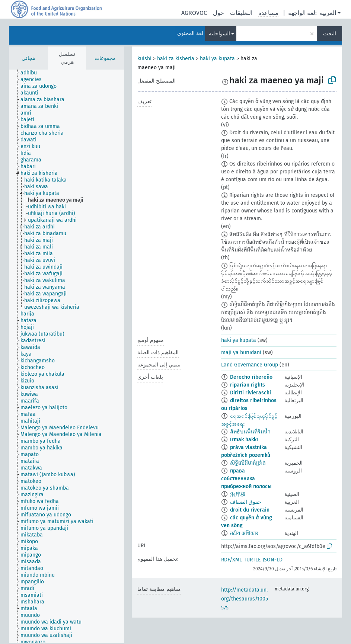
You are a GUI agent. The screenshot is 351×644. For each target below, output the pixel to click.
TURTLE (252, 560)
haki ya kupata (217, 59)
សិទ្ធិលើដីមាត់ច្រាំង (248, 463)
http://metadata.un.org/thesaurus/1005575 (245, 599)
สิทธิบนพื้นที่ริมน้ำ (250, 432)
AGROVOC (194, 13)
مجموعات (105, 58)
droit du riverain (250, 510)
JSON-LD (272, 560)
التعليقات (241, 13)
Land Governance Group (250, 365)
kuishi (144, 59)
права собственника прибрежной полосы (246, 479)
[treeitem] (32, 73)
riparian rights (248, 385)
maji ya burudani (241, 353)
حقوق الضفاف (246, 502)
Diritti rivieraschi (251, 393)
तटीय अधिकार (244, 533)
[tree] (67, 356)
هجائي (28, 58)
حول (218, 13)
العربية (328, 13)
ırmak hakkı (244, 440)
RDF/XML (232, 560)
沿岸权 (238, 494)
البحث (330, 34)
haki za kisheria (176, 59)
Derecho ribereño (251, 377)
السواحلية (219, 34)
